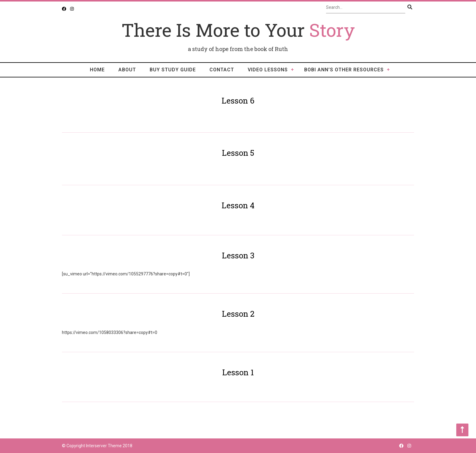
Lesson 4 (238, 205)
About (127, 70)
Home (97, 70)
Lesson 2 (238, 314)
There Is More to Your (238, 30)
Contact (222, 70)
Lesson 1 (238, 372)
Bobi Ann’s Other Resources (344, 70)
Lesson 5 (238, 153)
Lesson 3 (238, 255)
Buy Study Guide (173, 70)
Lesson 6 (238, 100)
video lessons (268, 70)
